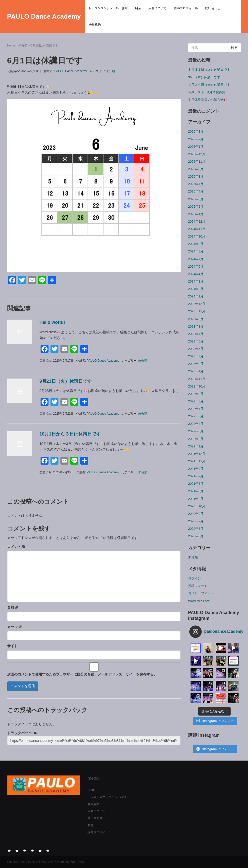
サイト (12, 646)
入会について (157, 8)
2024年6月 (196, 266)
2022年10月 (197, 386)
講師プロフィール (186, 8)
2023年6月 (196, 341)
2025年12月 (197, 154)
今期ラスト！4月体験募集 (207, 92)
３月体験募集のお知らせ (208, 100)
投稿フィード (198, 586)
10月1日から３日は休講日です (70, 434)
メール (15, 627)
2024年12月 (197, 221)
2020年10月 (197, 506)
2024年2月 (196, 289)
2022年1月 (196, 446)
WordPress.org (199, 601)
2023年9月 (196, 319)
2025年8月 (196, 176)
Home (11, 46)
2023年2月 (196, 364)
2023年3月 (196, 356)
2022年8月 (196, 401)
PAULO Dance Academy (44, 16)
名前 (13, 607)
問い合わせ (213, 8)
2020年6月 (196, 529)
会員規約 (95, 25)
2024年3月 (196, 281)
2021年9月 (196, 469)
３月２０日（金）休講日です (209, 85)
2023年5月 (196, 349)
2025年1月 (196, 214)
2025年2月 (196, 207)
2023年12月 (197, 304)
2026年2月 (196, 139)
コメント (16, 547)
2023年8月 (196, 326)
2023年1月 (196, 371)
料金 (138, 8)
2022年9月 (196, 394)
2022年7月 (196, 409)
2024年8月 (196, 251)
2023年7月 (196, 334)
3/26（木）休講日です (204, 77)
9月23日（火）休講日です (66, 381)
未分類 (23, 46)
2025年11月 (197, 162)
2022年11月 (197, 379)
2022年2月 (196, 439)
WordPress (78, 862)
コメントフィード (201, 593)
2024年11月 (197, 229)
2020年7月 (196, 521)
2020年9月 (196, 514)
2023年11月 (197, 311)
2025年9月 (196, 169)
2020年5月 (196, 536)
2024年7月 (196, 259)
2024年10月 (197, 236)
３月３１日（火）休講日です (209, 70)
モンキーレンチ (43, 862)
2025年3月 (196, 199)
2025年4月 (196, 191)
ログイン (195, 578)
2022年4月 (196, 424)
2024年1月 (196, 296)
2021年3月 (196, 491)
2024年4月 (196, 274)
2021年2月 (196, 499)
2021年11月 (197, 461)
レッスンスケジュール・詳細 (108, 8)
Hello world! (52, 322)
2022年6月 (196, 416)
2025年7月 (196, 184)
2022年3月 (196, 431)
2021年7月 (196, 476)
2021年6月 (196, 484)
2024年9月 (196, 244)
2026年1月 (196, 147)
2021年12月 (197, 454)
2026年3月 (196, 131)
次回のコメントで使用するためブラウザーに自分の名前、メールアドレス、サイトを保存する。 (82, 674)
